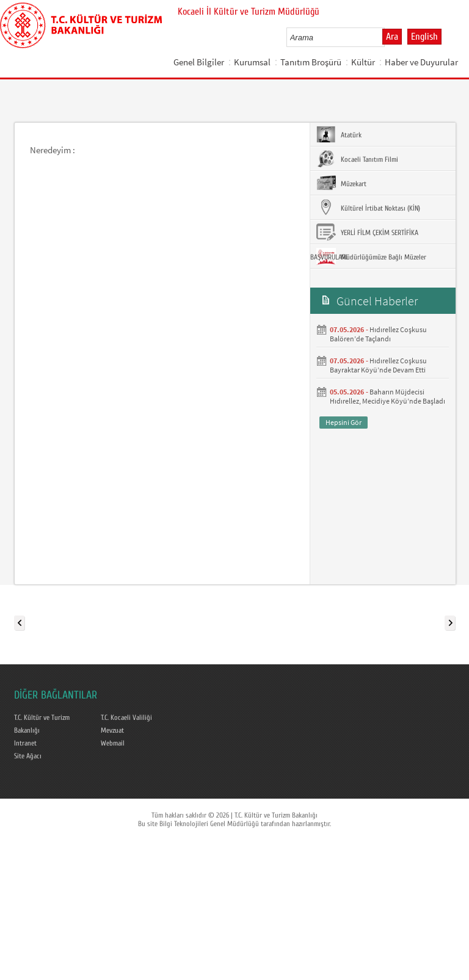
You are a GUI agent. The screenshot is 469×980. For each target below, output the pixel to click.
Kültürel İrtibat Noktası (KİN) (368, 208)
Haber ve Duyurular (421, 62)
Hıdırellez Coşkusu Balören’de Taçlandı (378, 334)
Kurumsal (252, 62)
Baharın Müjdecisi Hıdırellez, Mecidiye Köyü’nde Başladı (387, 396)
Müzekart (341, 183)
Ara (392, 37)
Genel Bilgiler (199, 62)
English (424, 37)
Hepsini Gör (344, 422)
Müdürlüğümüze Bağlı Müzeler (371, 256)
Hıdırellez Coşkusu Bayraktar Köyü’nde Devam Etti (378, 365)
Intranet (25, 743)
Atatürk (339, 134)
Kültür (363, 62)
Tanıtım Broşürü (311, 62)
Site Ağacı (28, 756)
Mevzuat (112, 730)
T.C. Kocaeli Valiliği (126, 717)
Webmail (113, 743)
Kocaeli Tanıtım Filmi (357, 159)
